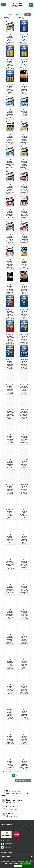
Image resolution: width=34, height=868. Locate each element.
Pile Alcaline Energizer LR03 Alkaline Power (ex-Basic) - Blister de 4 (10, 191)
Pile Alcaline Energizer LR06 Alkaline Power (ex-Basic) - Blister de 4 (24, 166)
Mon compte (6, 857)
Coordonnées (7, 824)
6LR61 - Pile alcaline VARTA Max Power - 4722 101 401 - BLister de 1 (24, 390)
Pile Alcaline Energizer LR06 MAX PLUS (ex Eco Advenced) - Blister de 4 (24, 116)
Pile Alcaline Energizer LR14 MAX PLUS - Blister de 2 (24, 438)
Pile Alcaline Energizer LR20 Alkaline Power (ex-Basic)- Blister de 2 (10, 140)
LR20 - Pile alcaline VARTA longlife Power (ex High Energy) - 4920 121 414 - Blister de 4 (10, 517)
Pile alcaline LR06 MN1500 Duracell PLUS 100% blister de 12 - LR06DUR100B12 (24, 766)
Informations (7, 852)
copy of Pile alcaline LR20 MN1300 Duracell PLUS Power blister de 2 (10, 716)
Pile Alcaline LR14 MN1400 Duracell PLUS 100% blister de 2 (24, 689)
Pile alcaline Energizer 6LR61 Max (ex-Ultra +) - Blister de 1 (24, 239)
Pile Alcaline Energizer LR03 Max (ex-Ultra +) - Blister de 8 (24, 564)
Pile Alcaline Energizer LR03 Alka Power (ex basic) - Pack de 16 (24, 614)
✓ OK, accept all (25, 863)
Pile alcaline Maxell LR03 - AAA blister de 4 (24, 513)
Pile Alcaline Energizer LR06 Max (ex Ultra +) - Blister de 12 (10, 614)
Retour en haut (23, 780)
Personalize (18, 866)
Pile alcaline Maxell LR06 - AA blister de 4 (10, 538)
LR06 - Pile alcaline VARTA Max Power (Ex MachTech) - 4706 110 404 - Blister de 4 (10, 416)
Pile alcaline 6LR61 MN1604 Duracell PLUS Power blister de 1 (24, 290)
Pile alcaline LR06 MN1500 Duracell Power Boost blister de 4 (10, 691)
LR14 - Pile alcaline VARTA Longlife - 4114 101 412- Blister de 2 (24, 64)
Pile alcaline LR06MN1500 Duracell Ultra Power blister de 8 (10, 564)
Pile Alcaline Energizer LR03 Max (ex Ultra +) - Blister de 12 (24, 589)
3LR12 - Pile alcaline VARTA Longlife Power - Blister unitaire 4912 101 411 (24, 466)
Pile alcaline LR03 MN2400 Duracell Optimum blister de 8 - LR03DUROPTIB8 (10, 742)
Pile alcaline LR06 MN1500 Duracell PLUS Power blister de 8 (24, 540)
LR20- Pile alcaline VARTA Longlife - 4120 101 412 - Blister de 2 (10, 64)
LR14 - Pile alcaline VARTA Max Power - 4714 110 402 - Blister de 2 (10, 314)
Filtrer (28, 15)
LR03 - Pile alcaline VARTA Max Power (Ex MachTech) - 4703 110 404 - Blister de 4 (24, 416)
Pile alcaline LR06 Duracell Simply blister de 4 (10, 439)
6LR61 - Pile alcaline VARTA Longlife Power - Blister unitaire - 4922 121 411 (24, 316)
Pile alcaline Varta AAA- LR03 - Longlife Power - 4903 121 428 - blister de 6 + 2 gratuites (10, 667)
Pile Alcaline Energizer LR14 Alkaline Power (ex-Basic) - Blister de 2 (10, 40)
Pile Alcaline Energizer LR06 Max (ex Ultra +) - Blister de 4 (10, 214)
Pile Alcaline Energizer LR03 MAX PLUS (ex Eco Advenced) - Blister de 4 (10, 116)
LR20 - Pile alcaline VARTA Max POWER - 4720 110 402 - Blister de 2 (10, 339)
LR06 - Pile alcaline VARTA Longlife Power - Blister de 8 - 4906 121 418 (24, 490)
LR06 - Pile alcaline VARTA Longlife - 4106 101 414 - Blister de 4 (10, 90)
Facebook (6, 844)
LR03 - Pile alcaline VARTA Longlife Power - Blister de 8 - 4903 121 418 (10, 490)
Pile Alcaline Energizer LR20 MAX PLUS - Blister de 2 (10, 463)
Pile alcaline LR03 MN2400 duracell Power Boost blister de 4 (24, 666)
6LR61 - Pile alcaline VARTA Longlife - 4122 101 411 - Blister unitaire (24, 39)
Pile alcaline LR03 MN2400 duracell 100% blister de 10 (24, 740)
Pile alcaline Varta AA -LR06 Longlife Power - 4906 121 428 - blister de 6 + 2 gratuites (24, 642)
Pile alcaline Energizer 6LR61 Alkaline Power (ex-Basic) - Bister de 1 (24, 140)
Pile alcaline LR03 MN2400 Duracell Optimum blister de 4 (10, 290)
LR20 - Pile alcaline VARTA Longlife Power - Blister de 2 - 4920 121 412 (24, 340)
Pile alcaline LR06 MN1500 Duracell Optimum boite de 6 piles (24, 715)
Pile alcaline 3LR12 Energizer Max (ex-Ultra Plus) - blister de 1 (10, 264)
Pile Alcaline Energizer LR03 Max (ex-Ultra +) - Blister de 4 (24, 189)
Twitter (6, 847)
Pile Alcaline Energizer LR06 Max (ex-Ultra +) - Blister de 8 (10, 589)
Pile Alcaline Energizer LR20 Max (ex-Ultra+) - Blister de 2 (24, 214)
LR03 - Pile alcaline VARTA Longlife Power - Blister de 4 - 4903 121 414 (10, 390)
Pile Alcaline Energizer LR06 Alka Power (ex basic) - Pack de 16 (10, 639)
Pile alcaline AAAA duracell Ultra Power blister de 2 (24, 264)
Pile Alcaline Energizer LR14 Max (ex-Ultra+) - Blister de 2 (10, 239)
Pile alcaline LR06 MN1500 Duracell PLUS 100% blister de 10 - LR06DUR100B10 (10, 766)
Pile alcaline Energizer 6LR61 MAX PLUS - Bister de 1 (10, 163)
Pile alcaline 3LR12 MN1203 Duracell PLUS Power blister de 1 (24, 90)
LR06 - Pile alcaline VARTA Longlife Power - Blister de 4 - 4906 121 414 (24, 365)
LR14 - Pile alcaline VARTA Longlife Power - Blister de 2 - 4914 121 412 (10, 365)
